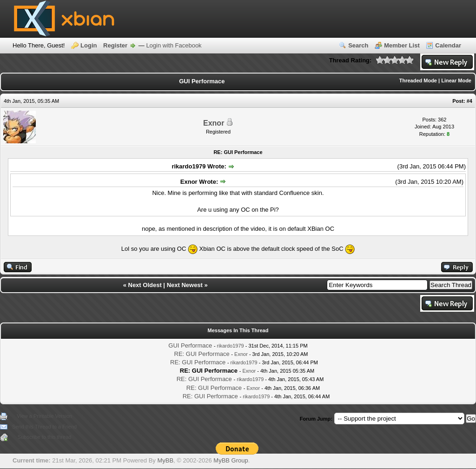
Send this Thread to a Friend (44, 427)
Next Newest (185, 285)
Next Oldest (145, 285)
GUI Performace (190, 345)
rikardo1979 (231, 346)
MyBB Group (231, 460)
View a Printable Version (44, 416)
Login (89, 45)
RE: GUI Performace (202, 354)
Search (358, 45)
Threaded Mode (418, 80)
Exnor (214, 123)
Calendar (448, 45)
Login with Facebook (174, 45)
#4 (469, 101)
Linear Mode (456, 80)
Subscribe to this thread (45, 437)
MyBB (165, 460)
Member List (402, 45)
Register (115, 45)
